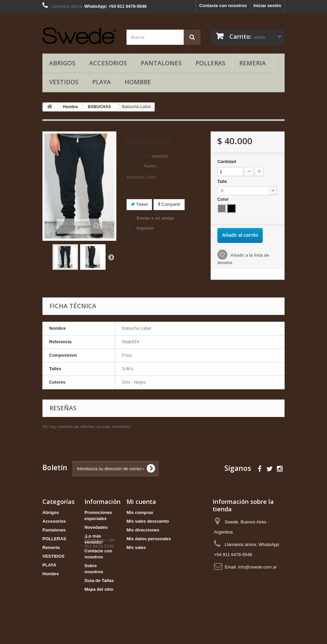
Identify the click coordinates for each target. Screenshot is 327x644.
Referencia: (138, 156)
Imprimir (145, 228)
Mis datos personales (149, 539)
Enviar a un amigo (155, 218)
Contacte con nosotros (223, 6)
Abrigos (62, 63)
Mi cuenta (141, 502)
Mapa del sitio (99, 589)
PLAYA (101, 82)
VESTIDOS (64, 82)
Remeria (252, 63)
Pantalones (161, 63)
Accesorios (108, 63)
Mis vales (136, 548)
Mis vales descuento (148, 521)
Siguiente (111, 257)
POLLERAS (210, 63)
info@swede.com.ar (258, 567)
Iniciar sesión (267, 6)
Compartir (169, 204)
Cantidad (227, 162)
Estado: (135, 166)
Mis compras (140, 512)
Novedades (96, 527)
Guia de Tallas (99, 581)
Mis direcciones (143, 530)
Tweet (139, 204)
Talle (223, 181)
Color (224, 199)
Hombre (138, 82)
